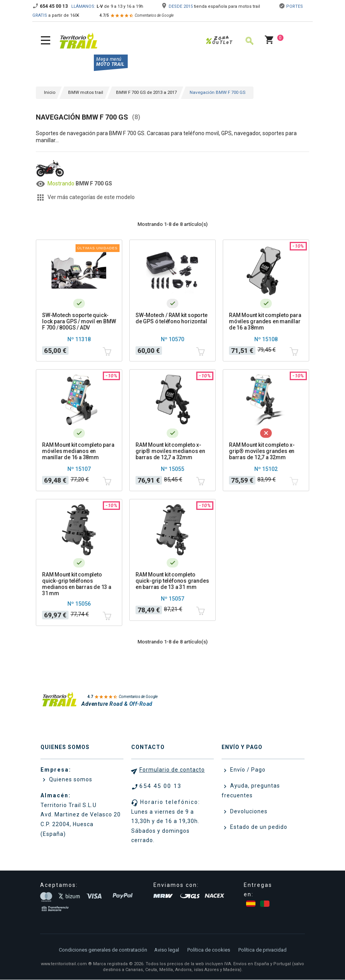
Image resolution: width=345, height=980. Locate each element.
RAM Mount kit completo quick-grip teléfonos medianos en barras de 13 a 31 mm (77, 584)
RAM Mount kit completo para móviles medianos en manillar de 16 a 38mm (78, 451)
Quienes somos (70, 780)
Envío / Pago (247, 770)
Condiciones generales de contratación (103, 950)
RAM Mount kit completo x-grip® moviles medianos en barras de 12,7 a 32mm (170, 451)
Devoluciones (248, 811)
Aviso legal (167, 950)
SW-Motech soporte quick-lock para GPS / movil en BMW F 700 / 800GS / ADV (79, 321)
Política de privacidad (262, 950)
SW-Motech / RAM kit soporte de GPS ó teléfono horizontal (172, 318)
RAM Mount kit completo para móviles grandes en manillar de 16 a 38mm (265, 321)
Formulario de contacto (172, 770)
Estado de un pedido (258, 827)
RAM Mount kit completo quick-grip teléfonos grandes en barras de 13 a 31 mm (172, 581)
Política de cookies (209, 950)
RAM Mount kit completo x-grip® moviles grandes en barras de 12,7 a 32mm (262, 451)
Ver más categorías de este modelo (91, 197)
